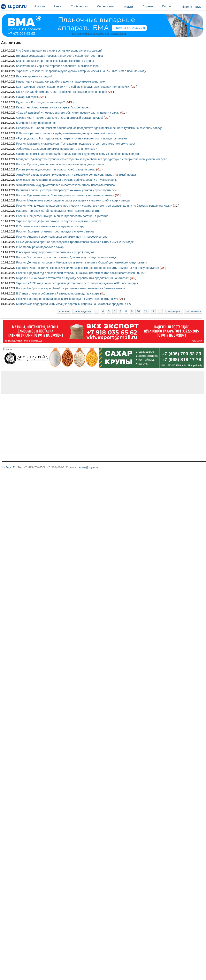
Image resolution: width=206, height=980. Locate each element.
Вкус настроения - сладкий (34, 76)
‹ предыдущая (82, 311)
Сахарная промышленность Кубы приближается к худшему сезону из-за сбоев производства (78, 154)
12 (153, 311)
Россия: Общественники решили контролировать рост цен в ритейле (62, 216)
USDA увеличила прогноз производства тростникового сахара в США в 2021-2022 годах (75, 242)
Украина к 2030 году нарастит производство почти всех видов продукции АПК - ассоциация (77, 283)
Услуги (128, 7)
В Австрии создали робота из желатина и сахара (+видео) (55, 252)
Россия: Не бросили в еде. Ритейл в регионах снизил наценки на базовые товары (71, 288)
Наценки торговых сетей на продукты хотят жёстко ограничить (58, 211)
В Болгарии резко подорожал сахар (40, 247)
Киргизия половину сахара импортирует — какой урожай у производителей (66, 190)
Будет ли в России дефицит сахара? (41, 102)
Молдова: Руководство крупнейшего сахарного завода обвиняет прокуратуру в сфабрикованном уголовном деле (92, 159)
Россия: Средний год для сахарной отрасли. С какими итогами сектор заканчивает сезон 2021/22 (81, 273)
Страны (151, 6)
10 (138, 311)
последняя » (193, 311)
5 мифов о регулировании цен (36, 123)
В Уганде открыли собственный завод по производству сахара (58, 293)
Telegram (186, 7)
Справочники (110, 6)
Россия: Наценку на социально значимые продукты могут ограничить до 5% (67, 299)
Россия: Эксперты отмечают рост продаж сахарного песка (55, 231)
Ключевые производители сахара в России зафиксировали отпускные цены (67, 180)
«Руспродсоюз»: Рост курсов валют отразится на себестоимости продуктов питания (72, 138)
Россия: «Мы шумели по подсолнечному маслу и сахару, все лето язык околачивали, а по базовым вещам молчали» (94, 206)
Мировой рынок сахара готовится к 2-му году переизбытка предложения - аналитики (73, 278)
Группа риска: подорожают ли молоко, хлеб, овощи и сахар (56, 169)
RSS (198, 7)
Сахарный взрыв (27, 97)
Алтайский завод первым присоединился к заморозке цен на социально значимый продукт (77, 175)
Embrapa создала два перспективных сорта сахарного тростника (59, 56)
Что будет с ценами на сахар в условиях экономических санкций (59, 51)
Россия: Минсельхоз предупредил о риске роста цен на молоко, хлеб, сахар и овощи (73, 200)
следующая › (173, 311)
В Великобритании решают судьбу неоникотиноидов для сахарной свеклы (66, 133)
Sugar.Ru (11, 467)
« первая (64, 311)
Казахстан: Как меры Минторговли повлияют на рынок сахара (57, 66)
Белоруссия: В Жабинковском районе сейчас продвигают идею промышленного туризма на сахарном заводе (89, 128)
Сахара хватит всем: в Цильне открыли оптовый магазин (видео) (60, 118)
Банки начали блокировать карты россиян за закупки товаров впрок (61, 92)
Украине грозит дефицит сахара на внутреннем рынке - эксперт (59, 221)
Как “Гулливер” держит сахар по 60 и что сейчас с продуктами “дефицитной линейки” (73, 87)
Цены (62, 6)
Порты (170, 6)
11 (146, 311)
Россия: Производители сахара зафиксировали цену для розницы (60, 164)
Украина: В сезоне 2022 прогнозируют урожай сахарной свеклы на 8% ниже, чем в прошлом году (81, 71)
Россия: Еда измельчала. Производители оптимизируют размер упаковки (65, 195)
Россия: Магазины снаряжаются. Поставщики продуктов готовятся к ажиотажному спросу (76, 144)
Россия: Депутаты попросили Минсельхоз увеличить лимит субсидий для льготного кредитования (82, 262)
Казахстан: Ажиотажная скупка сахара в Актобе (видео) (53, 107)
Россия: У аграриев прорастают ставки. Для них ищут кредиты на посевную (67, 257)
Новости (43, 6)
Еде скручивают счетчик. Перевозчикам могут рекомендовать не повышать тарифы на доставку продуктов (88, 268)
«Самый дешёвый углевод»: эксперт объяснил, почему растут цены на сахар (68, 113)
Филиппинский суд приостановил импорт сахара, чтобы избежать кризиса (66, 185)
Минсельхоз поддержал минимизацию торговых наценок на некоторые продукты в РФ (74, 304)
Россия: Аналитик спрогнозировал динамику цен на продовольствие (62, 237)
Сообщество (83, 6)
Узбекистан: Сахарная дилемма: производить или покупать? (57, 149)
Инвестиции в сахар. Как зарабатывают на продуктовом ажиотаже (60, 82)
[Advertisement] (56, 382)
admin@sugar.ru (88, 467)
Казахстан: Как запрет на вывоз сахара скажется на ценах (55, 61)
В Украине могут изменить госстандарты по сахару (50, 226)
